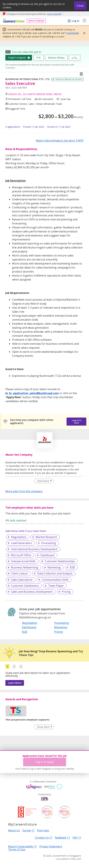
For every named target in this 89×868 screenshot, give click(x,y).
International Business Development (34, 549)
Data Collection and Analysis (55, 573)
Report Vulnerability (22, 846)
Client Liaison (20, 573)
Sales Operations (22, 580)
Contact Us (44, 838)
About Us (14, 830)
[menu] (84, 21)
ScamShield (73, 33)
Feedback (62, 838)
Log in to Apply (44, 762)
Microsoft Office (21, 555)
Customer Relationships (60, 561)
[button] (83, 33)
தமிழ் (75, 58)
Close (80, 6)
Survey (28, 830)
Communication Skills (55, 580)
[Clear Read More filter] (44, 481)
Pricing (66, 592)
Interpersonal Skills (23, 561)
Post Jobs (43, 830)
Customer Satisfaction (25, 586)
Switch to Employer (36, 21)
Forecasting (49, 543)
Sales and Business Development (32, 592)
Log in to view (77, 421)
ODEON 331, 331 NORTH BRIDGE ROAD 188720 (35, 94)
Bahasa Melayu (56, 58)
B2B (72, 567)
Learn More (15, 683)
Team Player (56, 586)
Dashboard (47, 555)
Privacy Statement (51, 846)
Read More (43, 481)
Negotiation (19, 537)
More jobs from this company (24, 491)
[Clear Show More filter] (44, 727)
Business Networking (25, 567)
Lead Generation (22, 543)
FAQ (77, 838)
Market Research (46, 537)
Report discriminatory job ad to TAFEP (60, 141)
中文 (39, 58)
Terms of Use (17, 849)
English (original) (17, 58)
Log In (76, 21)
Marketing (54, 567)
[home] (13, 21)
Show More (43, 727)
